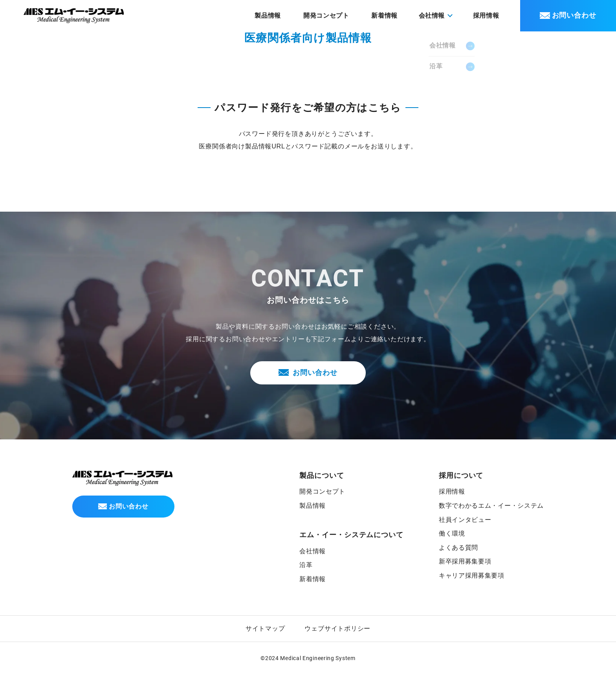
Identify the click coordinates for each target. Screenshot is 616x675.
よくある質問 (458, 548)
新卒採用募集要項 (464, 562)
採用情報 (487, 16)
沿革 (306, 565)
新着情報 (389, 16)
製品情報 (278, 16)
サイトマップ (265, 629)
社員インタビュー (464, 520)
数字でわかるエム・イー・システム (491, 506)
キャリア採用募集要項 (471, 576)
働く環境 (451, 534)
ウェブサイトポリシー (337, 629)
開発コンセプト (333, 16)
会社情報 (312, 552)
